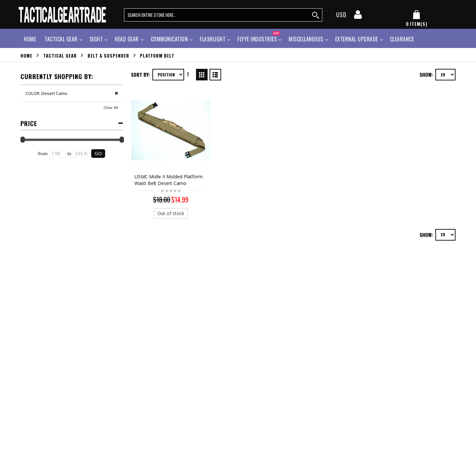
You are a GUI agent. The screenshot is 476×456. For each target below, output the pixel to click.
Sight (96, 39)
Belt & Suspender (108, 55)
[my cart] (416, 18)
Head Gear (127, 39)
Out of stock (169, 210)
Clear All (111, 107)
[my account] (358, 17)
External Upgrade (357, 39)
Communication (169, 39)
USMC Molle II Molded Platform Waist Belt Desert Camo (169, 176)
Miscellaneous (306, 39)
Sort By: (140, 74)
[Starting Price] (58, 154)
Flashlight (213, 39)
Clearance (402, 39)
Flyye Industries (259, 38)
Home (26, 55)
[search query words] (223, 15)
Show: (426, 74)
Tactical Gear (61, 39)
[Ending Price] (81, 154)
